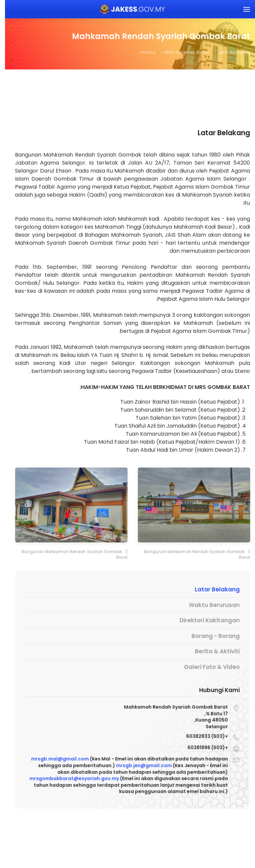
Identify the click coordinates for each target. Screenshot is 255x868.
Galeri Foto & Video (205, 666)
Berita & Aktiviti (210, 651)
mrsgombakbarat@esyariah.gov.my (71, 778)
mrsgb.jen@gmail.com (138, 765)
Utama (142, 52)
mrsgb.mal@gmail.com (57, 759)
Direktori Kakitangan (203, 620)
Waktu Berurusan (207, 605)
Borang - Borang (209, 636)
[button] (242, 9)
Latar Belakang (210, 590)
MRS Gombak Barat (182, 52)
